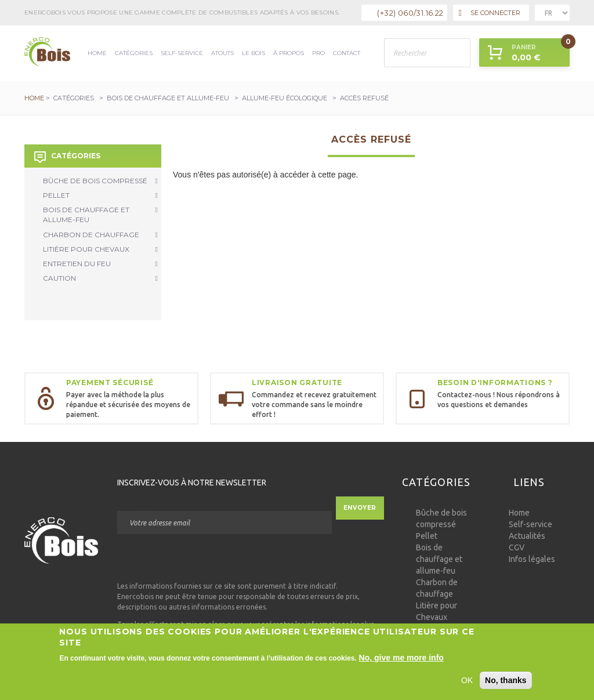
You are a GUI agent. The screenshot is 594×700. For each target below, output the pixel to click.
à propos (289, 53)
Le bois (253, 53)
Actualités (527, 536)
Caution (100, 278)
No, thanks (506, 681)
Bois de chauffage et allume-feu (168, 98)
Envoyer (360, 508)
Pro (318, 53)
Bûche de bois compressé (100, 181)
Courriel (135, 502)
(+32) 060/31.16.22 (410, 13)
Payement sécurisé (110, 382)
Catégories (134, 53)
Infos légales (532, 559)
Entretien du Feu (100, 264)
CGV (517, 547)
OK (467, 681)
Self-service (182, 53)
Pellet (100, 195)
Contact (347, 53)
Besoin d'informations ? (495, 382)
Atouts (222, 53)
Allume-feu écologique (285, 98)
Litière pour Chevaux (100, 249)
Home (97, 53)
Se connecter (490, 13)
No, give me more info (401, 659)
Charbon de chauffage (100, 235)
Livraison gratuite (297, 382)
